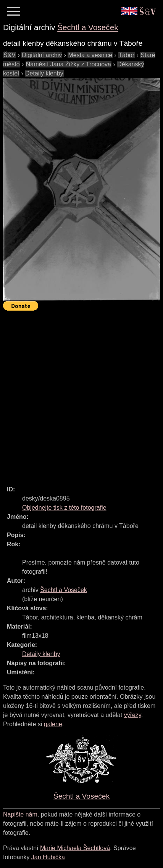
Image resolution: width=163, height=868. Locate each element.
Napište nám (20, 814)
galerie (53, 724)
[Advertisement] (81, 395)
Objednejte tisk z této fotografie (64, 508)
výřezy (133, 715)
